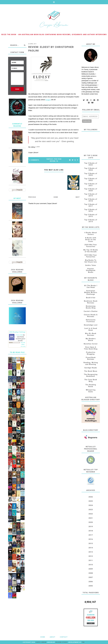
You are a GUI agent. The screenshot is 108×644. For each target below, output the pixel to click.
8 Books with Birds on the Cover (91, 240)
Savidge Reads (91, 368)
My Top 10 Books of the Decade (91, 251)
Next (78, 197)
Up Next (17, 198)
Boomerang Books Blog (91, 307)
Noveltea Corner (91, 344)
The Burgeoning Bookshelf (91, 375)
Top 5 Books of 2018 (91, 200)
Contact (64, 637)
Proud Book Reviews (91, 358)
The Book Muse (91, 371)
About (53, 637)
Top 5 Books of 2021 (91, 185)
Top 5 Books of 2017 (91, 205)
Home (56, 197)
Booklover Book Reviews (91, 302)
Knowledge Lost (91, 325)
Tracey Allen (19, 335)
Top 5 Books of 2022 (91, 179)
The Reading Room (91, 386)
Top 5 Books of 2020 (91, 190)
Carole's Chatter (91, 311)
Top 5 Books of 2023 (91, 174)
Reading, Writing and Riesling (91, 363)
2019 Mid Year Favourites (91, 256)
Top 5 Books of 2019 (91, 195)
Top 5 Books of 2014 (91, 221)
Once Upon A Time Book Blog (91, 348)
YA (57, 161)
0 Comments (34, 160)
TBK (83, 642)
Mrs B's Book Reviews (91, 334)
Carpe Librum (41, 642)
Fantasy (50, 159)
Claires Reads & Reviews (91, 316)
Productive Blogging (91, 353)
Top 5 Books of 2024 (91, 169)
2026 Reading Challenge (17, 332)
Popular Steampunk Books (91, 271)
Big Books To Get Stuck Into (91, 261)
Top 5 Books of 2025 (91, 164)
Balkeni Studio (62, 642)
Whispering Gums (91, 391)
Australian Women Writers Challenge (91, 293)
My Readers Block (91, 340)
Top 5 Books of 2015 (91, 215)
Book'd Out (91, 298)
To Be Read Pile (17, 352)
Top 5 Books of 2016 (91, 210)
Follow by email (91, 110)
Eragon (48, 100)
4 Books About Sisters (91, 234)
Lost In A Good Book (91, 329)
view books (23, 346)
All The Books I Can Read (91, 286)
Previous (32, 197)
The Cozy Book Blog (91, 381)
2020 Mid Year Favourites (91, 246)
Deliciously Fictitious (91, 321)
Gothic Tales (91, 265)
